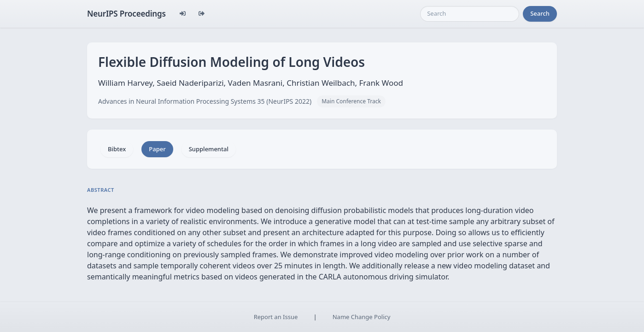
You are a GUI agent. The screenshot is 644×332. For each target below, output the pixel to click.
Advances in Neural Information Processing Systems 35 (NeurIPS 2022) (205, 101)
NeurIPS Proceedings (126, 14)
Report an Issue (276, 317)
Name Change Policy (362, 317)
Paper (157, 149)
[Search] (470, 14)
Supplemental (209, 149)
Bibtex (117, 149)
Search (540, 13)
